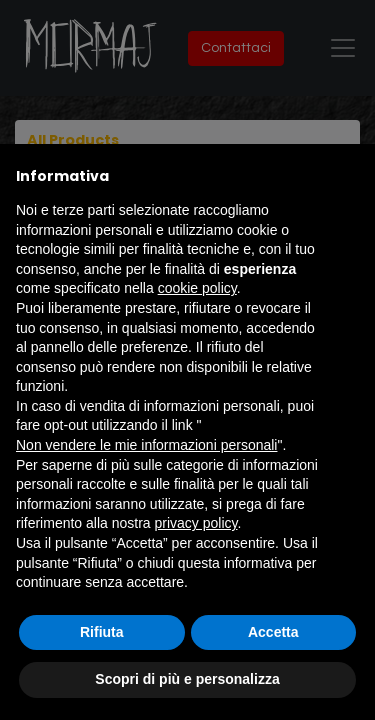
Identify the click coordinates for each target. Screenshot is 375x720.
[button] (349, 176)
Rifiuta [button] (102, 632)
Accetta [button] (273, 632)
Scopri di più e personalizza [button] (187, 679)
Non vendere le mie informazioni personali (146, 445)
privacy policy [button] (196, 523)
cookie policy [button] (197, 288)
